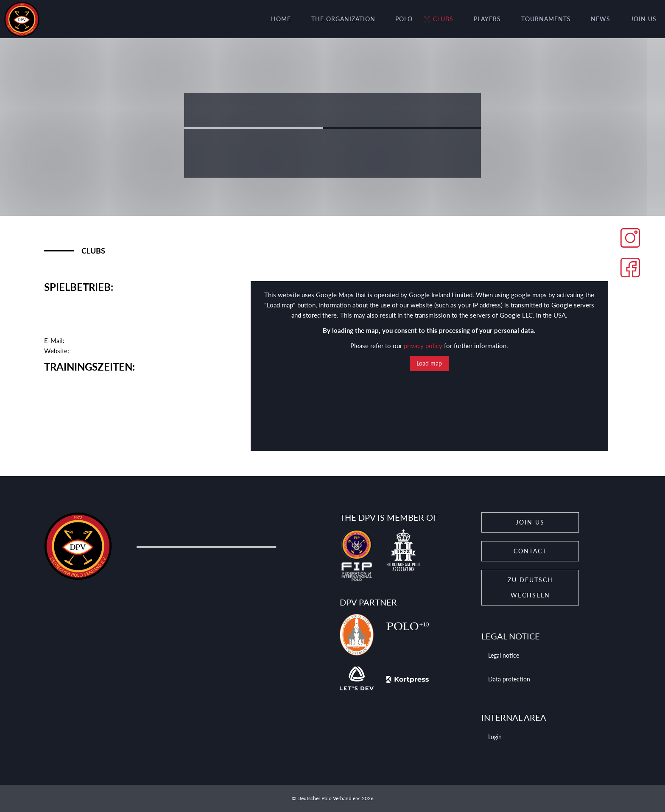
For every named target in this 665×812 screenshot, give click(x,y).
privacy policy (423, 346)
